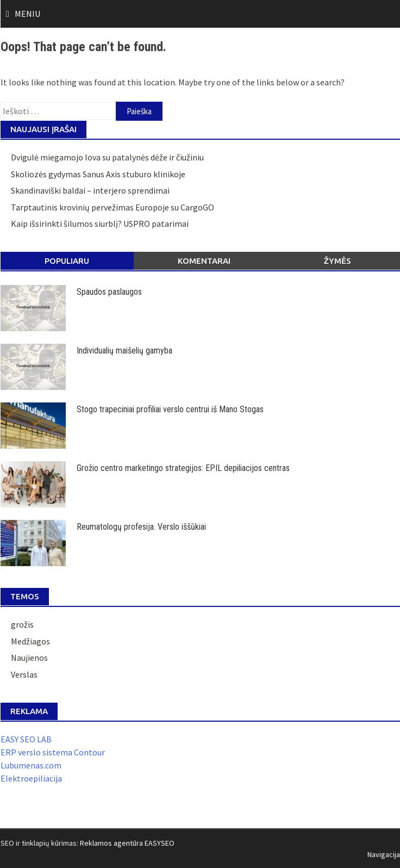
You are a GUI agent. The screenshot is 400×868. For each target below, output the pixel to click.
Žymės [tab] (337, 261)
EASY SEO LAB (26, 739)
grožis (22, 624)
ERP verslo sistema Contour (53, 752)
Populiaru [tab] (67, 261)
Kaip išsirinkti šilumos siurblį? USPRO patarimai (100, 224)
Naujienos (29, 658)
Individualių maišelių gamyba (124, 351)
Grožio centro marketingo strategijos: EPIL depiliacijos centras (183, 468)
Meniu (27, 14)
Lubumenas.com (31, 765)
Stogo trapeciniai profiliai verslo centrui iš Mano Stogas (170, 409)
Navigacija (384, 854)
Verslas (24, 674)
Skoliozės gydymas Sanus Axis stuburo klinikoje (98, 174)
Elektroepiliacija (31, 778)
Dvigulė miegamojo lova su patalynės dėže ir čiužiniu (107, 157)
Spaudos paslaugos (109, 292)
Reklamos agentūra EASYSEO (127, 843)
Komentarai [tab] (204, 261)
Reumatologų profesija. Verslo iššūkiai (141, 527)
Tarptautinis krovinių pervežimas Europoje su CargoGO (112, 207)
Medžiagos (30, 641)
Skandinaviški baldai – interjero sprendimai (90, 190)
